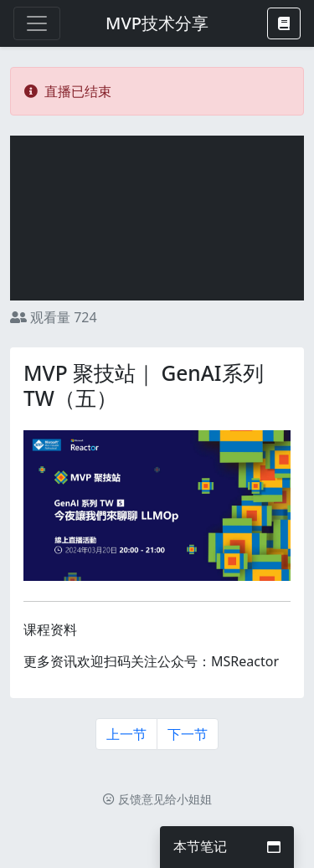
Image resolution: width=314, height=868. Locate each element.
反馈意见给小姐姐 (157, 799)
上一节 (126, 734)
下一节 (188, 734)
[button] (284, 23)
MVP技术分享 (157, 23)
